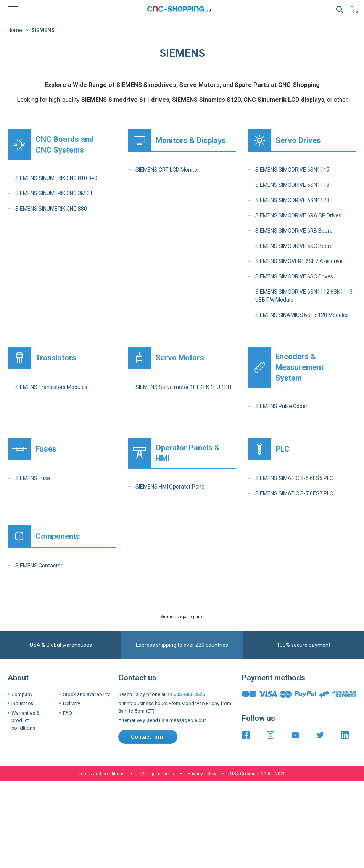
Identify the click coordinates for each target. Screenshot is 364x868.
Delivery (72, 703)
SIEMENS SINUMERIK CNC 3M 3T (54, 193)
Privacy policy (202, 774)
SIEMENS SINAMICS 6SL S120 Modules (302, 315)
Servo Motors (180, 358)
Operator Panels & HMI (188, 453)
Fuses (46, 449)
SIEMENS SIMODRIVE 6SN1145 (292, 170)
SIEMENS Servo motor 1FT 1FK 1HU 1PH (183, 387)
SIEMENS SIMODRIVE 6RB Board (294, 231)
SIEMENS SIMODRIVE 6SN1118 (292, 185)
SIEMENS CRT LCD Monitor (167, 170)
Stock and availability (86, 694)
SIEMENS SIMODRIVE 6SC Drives (294, 276)
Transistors (56, 358)
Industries (22, 703)
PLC (283, 449)
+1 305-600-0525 (186, 694)
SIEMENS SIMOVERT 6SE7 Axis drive (299, 261)
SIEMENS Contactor (39, 566)
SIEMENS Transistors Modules (51, 387)
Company (22, 694)
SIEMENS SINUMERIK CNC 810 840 (56, 178)
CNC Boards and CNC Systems (65, 145)
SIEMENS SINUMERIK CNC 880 (51, 209)
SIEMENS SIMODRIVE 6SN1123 (292, 200)
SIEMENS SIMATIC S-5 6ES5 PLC (294, 478)
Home (15, 30)
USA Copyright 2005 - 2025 (258, 774)
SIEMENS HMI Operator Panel (171, 487)
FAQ (68, 713)
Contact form (148, 737)
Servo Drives (298, 140)
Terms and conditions (102, 774)
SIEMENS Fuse (33, 478)
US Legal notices (156, 774)
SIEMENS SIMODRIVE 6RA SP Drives (298, 215)
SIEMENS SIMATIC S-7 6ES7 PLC (294, 493)
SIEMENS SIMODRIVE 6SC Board (294, 246)
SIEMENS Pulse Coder (281, 406)
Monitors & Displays (191, 140)
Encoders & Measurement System (300, 367)
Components (58, 536)
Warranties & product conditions (26, 720)
